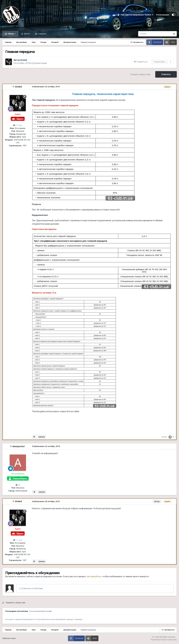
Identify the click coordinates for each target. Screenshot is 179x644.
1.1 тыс (18, 125)
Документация (39, 63)
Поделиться (141, 62)
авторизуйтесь (94, 576)
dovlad (24, 60)
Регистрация (163, 15)
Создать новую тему (140, 74)
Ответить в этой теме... (32, 588)
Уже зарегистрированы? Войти (137, 15)
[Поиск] (148, 34)
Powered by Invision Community (164, 640)
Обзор (11, 34)
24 (18, 485)
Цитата (42, 437)
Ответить (166, 74)
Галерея (42, 34)
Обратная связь (9, 638)
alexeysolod (18, 446)
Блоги (27, 34)
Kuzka (164, 437)
